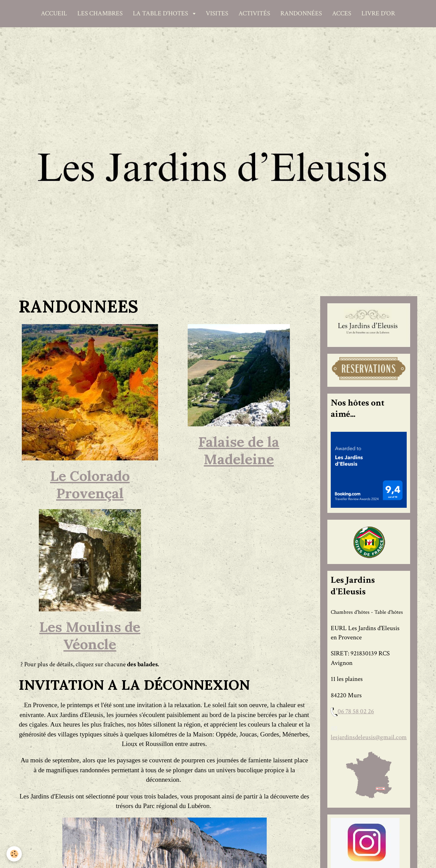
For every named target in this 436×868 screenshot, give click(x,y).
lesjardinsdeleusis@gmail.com (369, 737)
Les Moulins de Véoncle (90, 635)
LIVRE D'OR (378, 13)
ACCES (342, 13)
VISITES (217, 13)
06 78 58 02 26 (356, 711)
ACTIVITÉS (254, 13)
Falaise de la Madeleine (239, 450)
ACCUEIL (54, 13)
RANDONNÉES (301, 13)
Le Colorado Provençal (90, 484)
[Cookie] (14, 854)
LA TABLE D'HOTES (161, 13)
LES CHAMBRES (100, 13)
